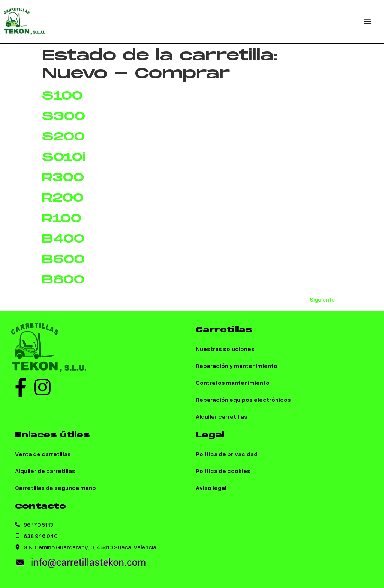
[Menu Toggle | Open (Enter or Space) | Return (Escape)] (367, 21)
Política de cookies (223, 471)
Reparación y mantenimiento (237, 366)
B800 (63, 280)
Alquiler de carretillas (45, 471)
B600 (63, 260)
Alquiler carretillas (222, 416)
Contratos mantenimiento (233, 382)
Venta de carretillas (43, 454)
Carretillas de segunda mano (55, 488)
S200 (63, 137)
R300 (63, 178)
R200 (63, 198)
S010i (64, 158)
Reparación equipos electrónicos (243, 399)
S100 (62, 96)
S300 (64, 117)
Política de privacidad (227, 454)
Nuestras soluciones (225, 349)
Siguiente (326, 299)
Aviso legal (211, 488)
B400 (63, 239)
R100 (62, 219)
